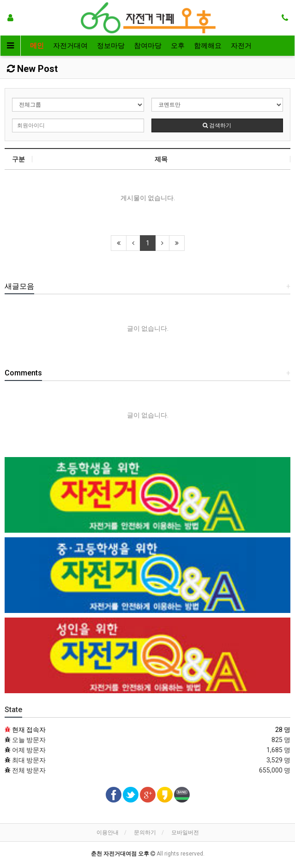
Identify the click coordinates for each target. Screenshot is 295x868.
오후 (178, 46)
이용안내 (108, 832)
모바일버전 (185, 832)
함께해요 (208, 46)
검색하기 (217, 125)
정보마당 (111, 46)
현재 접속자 (29, 730)
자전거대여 (70, 46)
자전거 (241, 46)
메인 (37, 46)
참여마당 (148, 46)
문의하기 (145, 832)
